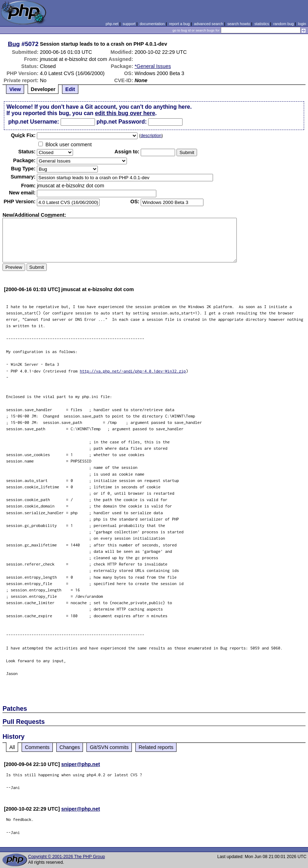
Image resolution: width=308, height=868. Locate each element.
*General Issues (153, 66)
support (129, 24)
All (12, 747)
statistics (262, 24)
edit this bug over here (125, 113)
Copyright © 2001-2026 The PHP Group (66, 857)
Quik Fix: (23, 135)
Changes (70, 747)
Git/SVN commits (109, 747)
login (302, 24)
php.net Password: (122, 122)
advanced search (208, 24)
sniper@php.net (81, 764)
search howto (239, 24)
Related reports (156, 747)
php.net (112, 24)
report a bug (179, 24)
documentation (152, 24)
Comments (37, 747)
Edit (70, 89)
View (15, 89)
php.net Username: (33, 122)
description (151, 136)
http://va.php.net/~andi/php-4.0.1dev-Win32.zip (133, 371)
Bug (14, 44)
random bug (284, 24)
